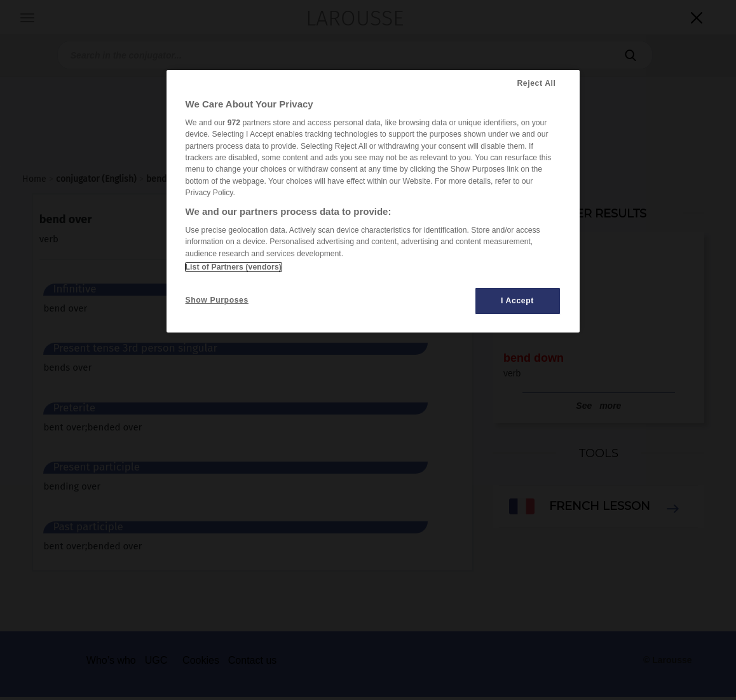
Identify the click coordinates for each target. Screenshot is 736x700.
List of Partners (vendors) (234, 267)
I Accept (517, 301)
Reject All (536, 83)
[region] (373, 201)
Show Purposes (217, 300)
